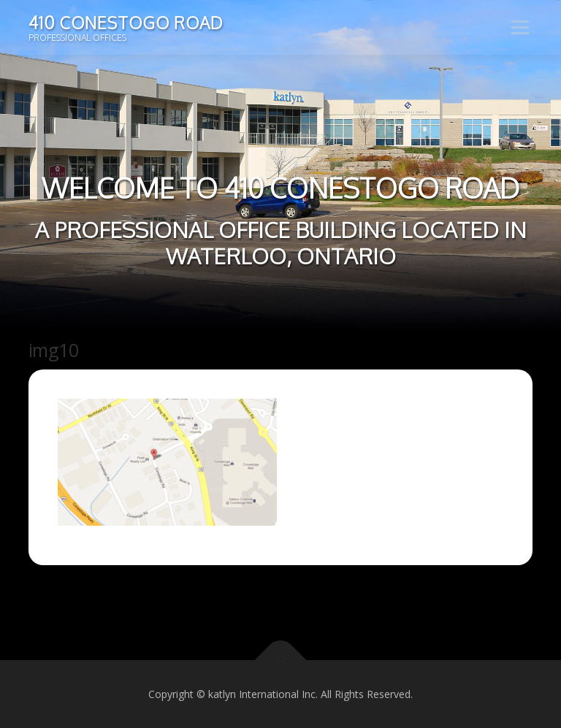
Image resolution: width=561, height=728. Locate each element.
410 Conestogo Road (126, 22)
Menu (520, 27)
